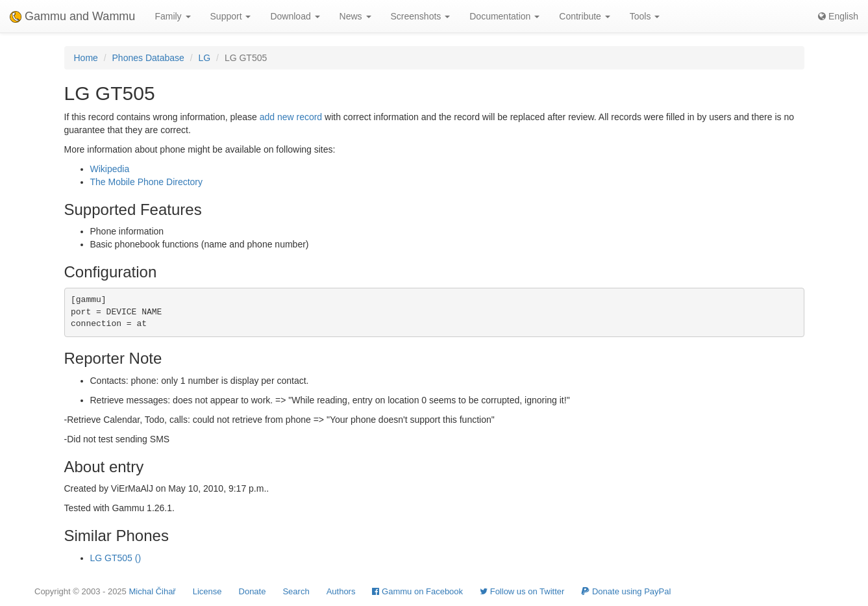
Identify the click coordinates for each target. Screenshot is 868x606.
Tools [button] (645, 16)
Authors (341, 591)
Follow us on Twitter (522, 591)
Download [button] (295, 16)
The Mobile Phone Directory (147, 182)
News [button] (355, 16)
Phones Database (148, 58)
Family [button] (172, 16)
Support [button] (231, 16)
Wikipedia (110, 169)
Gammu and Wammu (72, 16)
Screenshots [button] (421, 16)
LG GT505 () (116, 558)
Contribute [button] (584, 16)
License (207, 591)
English (838, 16)
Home (86, 58)
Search (296, 591)
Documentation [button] (504, 16)
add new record (291, 117)
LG (205, 58)
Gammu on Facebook (417, 591)
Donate (253, 591)
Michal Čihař (152, 591)
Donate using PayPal (626, 591)
